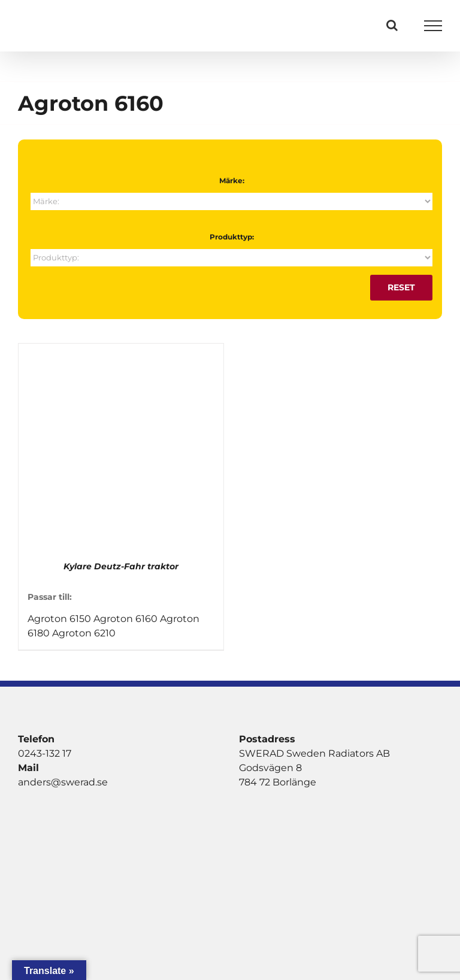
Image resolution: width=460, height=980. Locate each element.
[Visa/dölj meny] (433, 26)
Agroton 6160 (125, 619)
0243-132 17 (45, 753)
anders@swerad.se (63, 782)
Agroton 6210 (84, 633)
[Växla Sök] (392, 25)
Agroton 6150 (59, 619)
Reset (401, 287)
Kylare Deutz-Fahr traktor (121, 566)
